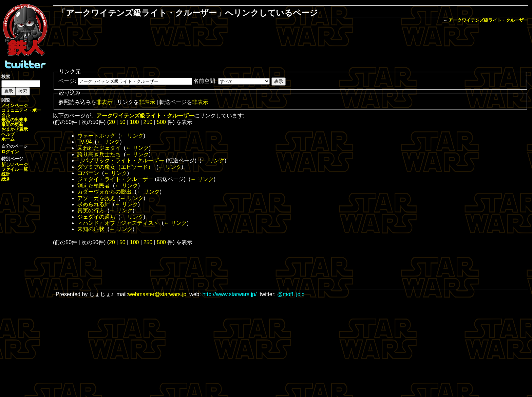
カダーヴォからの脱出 (104, 192)
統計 (6, 174)
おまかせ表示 (15, 129)
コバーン (88, 173)
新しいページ (15, 165)
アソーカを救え (96, 198)
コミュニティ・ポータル (21, 113)
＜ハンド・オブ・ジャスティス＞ (118, 223)
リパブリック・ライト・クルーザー (121, 160)
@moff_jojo (291, 294)
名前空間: (205, 81)
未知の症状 (91, 229)
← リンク (132, 136)
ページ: (67, 81)
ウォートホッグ (96, 136)
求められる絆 (94, 204)
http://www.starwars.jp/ (229, 294)
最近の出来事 (15, 120)
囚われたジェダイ (99, 148)
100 (135, 122)
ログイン (10, 152)
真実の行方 (91, 210)
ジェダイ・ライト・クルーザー (115, 179)
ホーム (8, 139)
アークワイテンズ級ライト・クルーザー (488, 20)
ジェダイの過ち (96, 217)
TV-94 (85, 142)
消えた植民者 (94, 186)
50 (122, 122)
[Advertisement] (290, 46)
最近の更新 (12, 124)
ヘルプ (8, 134)
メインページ (15, 105)
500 (161, 122)
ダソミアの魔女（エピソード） (115, 167)
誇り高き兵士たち (99, 154)
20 (112, 122)
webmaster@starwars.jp (157, 294)
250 (148, 122)
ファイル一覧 (15, 169)
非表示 (104, 102)
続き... (8, 179)
